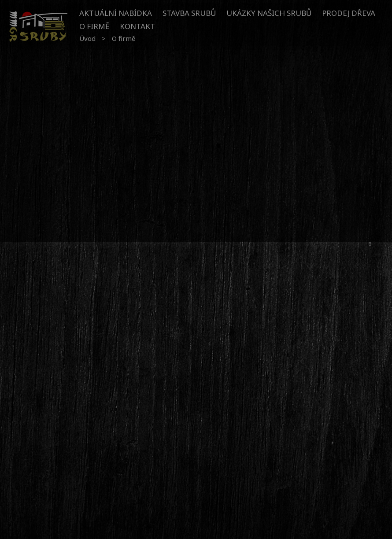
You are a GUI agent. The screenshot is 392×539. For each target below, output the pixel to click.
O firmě (94, 26)
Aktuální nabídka (116, 13)
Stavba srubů (189, 13)
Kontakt (137, 26)
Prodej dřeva (349, 13)
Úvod (87, 38)
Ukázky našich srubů (269, 13)
